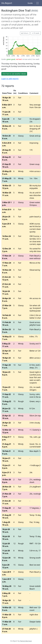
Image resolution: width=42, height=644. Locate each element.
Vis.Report (7, 3)
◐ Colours (25, 33)
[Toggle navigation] (38, 3)
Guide (30, 3)
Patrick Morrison (26, 641)
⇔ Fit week (36, 33)
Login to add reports (10, 79)
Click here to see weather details (14, 74)
